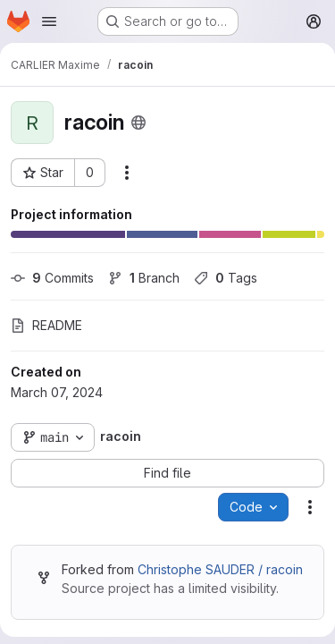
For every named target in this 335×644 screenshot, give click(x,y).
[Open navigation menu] (49, 21)
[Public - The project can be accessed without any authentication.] (138, 123)
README (46, 325)
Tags (226, 278)
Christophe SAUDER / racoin (220, 569)
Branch (144, 278)
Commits (52, 278)
